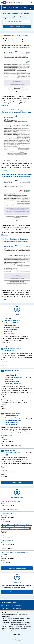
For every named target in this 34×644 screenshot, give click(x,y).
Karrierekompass (17, 608)
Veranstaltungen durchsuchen (17, 568)
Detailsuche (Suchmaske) (17, 27)
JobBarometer (6, 608)
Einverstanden (17, 634)
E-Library (23, 8)
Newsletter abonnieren (17, 592)
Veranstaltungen (13, 8)
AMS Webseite (5, 605)
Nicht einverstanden (17, 640)
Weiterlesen (5, 106)
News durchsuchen (17, 482)
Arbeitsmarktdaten (17, 605)
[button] (30, 8)
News (4, 8)
